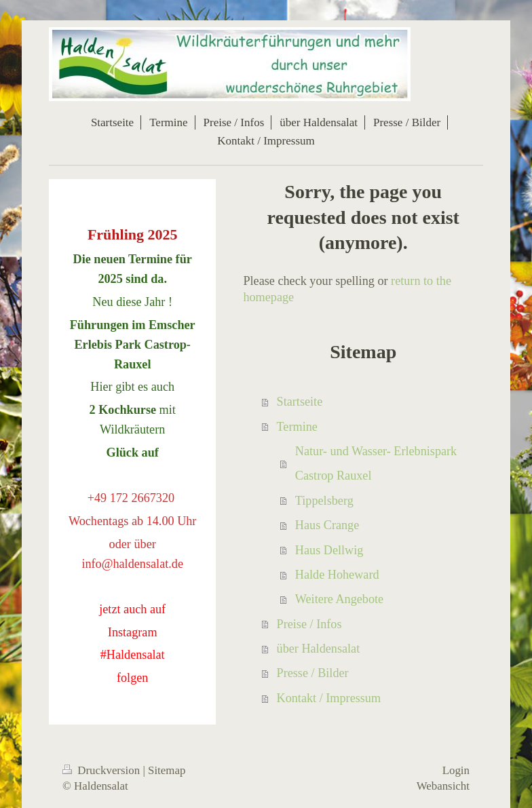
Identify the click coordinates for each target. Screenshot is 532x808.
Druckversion (102, 770)
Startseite (300, 402)
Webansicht (443, 786)
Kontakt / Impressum (329, 698)
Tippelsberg (324, 501)
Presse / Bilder (313, 673)
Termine (297, 427)
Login (456, 770)
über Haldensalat (319, 649)
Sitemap (167, 770)
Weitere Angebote (339, 599)
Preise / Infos (309, 624)
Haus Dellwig (329, 550)
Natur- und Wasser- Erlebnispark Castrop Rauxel (376, 463)
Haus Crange (327, 525)
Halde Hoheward (337, 575)
